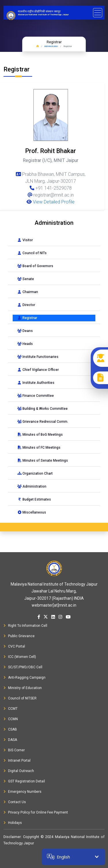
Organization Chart (35, 473)
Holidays (13, 823)
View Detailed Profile (51, 202)
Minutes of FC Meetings (39, 448)
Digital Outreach (19, 771)
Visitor (25, 240)
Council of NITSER (20, 698)
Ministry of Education (23, 688)
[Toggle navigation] (98, 13)
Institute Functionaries (38, 357)
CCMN (11, 719)
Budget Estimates (34, 499)
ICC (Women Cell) (20, 657)
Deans (25, 331)
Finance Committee (36, 396)
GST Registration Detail (24, 781)
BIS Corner (14, 750)
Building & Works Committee (42, 409)
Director (26, 305)
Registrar (27, 318)
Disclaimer (12, 837)
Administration (51, 46)
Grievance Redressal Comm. (43, 422)
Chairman (28, 292)
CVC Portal (14, 646)
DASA (10, 740)
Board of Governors (35, 266)
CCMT (11, 709)
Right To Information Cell (25, 626)
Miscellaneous (32, 512)
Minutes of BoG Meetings (40, 435)
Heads (25, 344)
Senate (26, 279)
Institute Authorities (36, 383)
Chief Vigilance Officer (38, 370)
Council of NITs (32, 253)
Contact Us (15, 802)
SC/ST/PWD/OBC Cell (23, 667)
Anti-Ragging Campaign (24, 678)
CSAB (10, 729)
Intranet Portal (17, 761)
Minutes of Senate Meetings (43, 461)
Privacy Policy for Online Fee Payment (36, 812)
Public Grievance (19, 636)
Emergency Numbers (22, 792)
